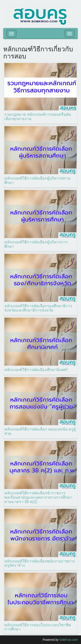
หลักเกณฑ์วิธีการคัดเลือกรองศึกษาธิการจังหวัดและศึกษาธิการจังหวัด (38, 308)
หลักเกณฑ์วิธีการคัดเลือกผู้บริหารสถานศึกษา (37, 180)
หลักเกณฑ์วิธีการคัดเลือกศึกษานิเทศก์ (36, 370)
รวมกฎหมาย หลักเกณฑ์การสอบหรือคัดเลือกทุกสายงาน (38, 117)
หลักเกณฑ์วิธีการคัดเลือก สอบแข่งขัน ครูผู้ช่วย (40, 431)
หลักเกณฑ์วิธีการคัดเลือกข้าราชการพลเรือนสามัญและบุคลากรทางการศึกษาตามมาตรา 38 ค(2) (38, 497)
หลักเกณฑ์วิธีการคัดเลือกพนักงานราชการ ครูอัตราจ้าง (40, 563)
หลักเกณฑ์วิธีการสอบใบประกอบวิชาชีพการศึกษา (38, 627)
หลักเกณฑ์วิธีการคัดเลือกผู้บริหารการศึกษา (36, 244)
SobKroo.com (69, 640)
